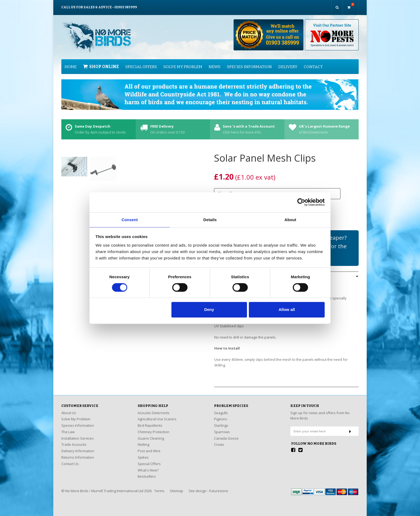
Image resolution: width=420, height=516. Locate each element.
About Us (69, 409)
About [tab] (290, 219)
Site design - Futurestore (208, 487)
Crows (219, 440)
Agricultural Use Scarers (157, 415)
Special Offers (141, 62)
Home (71, 62)
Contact (313, 62)
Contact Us (70, 459)
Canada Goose (226, 434)
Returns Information (78, 453)
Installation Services (78, 434)
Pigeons (221, 415)
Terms (159, 487)
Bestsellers (147, 472)
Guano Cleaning (151, 434)
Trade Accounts (74, 440)
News (215, 62)
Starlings (221, 421)
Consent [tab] (130, 219)
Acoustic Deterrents (154, 409)
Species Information (249, 62)
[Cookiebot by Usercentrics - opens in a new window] (301, 202)
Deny (209, 310)
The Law (68, 428)
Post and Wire (149, 447)
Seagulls (221, 409)
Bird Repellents (150, 421)
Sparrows (222, 428)
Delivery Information (78, 447)
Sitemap (177, 487)
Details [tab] (210, 219)
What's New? (148, 466)
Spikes (143, 453)
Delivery (288, 62)
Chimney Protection (153, 428)
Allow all (287, 310)
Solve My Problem (183, 62)
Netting (143, 440)
